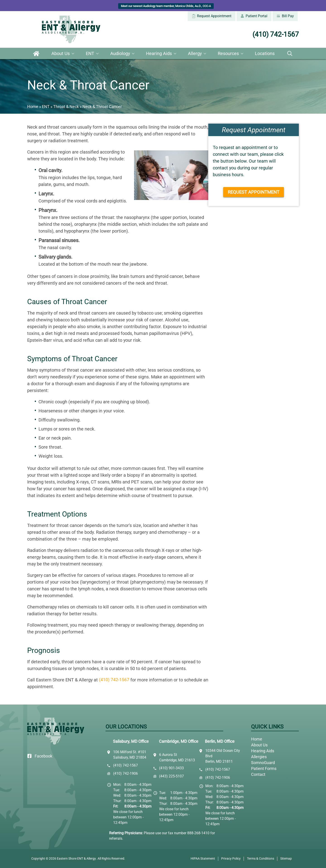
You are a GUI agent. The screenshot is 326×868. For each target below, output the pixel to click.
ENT (90, 53)
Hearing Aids (159, 53)
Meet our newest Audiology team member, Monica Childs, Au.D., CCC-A (166, 6)
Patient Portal (254, 16)
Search (290, 53)
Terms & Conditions (261, 858)
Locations (265, 53)
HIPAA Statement (203, 858)
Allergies (259, 757)
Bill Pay (285, 16)
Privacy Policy (231, 858)
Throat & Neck (66, 107)
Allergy (195, 53)
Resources (228, 53)
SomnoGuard (263, 763)
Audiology (120, 53)
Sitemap (286, 858)
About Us (61, 53)
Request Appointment (212, 16)
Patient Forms (264, 768)
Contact (258, 774)
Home (36, 53)
